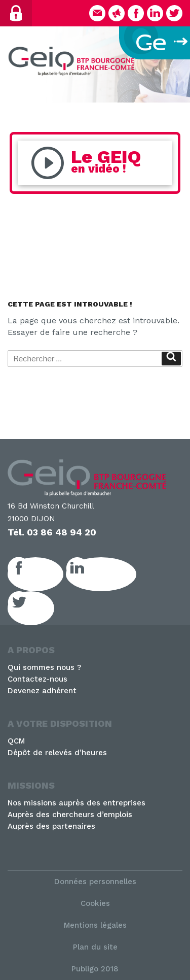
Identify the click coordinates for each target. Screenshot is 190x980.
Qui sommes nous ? (44, 667)
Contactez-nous (37, 679)
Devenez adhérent (42, 691)
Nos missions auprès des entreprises (77, 803)
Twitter (42, 608)
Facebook (47, 574)
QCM (16, 741)
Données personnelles (95, 882)
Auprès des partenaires (51, 826)
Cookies (95, 903)
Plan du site (95, 947)
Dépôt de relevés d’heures (57, 753)
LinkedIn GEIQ (112, 574)
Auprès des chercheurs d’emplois (70, 815)
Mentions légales (95, 925)
